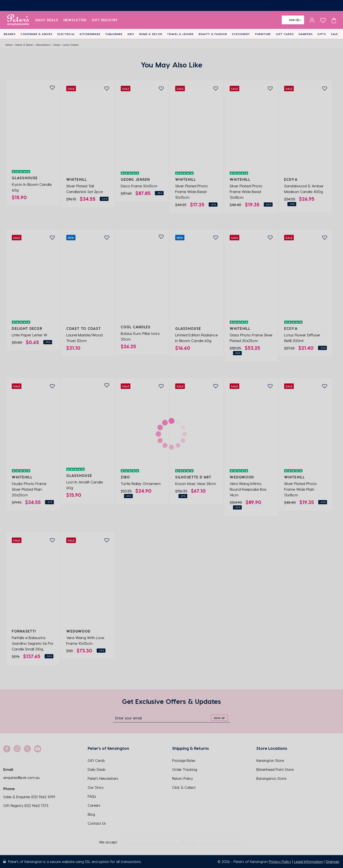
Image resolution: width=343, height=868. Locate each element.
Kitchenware (90, 34)
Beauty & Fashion (213, 34)
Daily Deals (47, 20)
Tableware (114, 34)
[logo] (18, 20)
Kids (131, 34)
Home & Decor (151, 34)
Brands (10, 34)
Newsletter (75, 20)
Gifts (322, 34)
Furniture (263, 34)
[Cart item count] (334, 20)
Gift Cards (285, 34)
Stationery (241, 34)
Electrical (66, 34)
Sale (334, 34)
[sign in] (312, 20)
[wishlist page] (323, 20)
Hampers (305, 34)
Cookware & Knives (36, 34)
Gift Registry (105, 20)
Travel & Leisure (180, 34)
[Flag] (293, 20)
